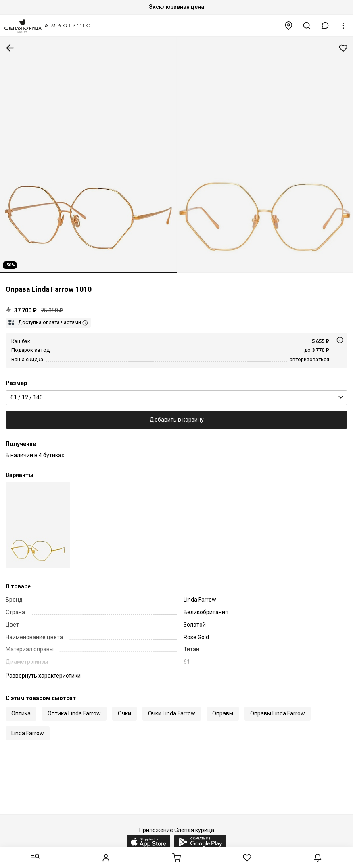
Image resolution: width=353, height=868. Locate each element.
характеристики (43, 676)
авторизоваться (309, 359)
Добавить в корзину (177, 420)
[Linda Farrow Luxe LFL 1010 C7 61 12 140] (38, 525)
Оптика (21, 713)
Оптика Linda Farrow (74, 713)
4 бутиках (51, 455)
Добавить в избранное (343, 48)
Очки (124, 713)
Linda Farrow (28, 733)
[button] (325, 26)
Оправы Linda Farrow (278, 713)
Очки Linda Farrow (172, 713)
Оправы (223, 713)
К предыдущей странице (10, 48)
